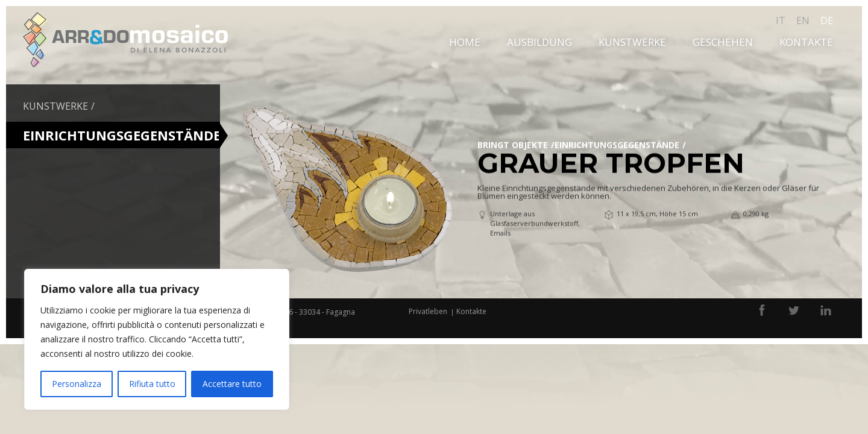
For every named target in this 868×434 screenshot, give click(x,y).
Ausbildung (539, 42)
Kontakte (806, 42)
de (827, 20)
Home (465, 42)
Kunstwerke (632, 42)
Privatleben (428, 311)
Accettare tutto (232, 384)
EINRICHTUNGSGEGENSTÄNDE (617, 144)
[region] (157, 339)
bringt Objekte (513, 144)
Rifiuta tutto (152, 384)
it (781, 20)
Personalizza (77, 384)
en (803, 20)
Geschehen (723, 42)
